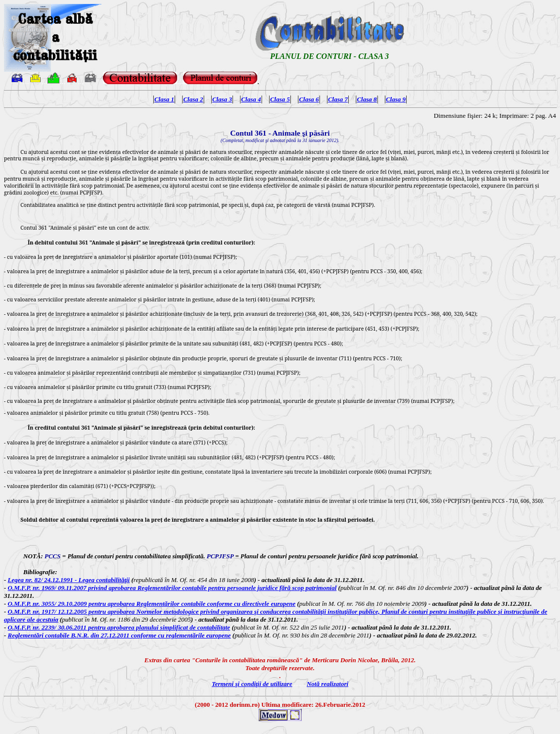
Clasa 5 (280, 99)
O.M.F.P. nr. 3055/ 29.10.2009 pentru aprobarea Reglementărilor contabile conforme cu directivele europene (152, 604)
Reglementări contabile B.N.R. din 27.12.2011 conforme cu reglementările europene (119, 635)
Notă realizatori (327, 684)
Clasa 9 (396, 99)
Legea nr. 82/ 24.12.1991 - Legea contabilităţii (69, 580)
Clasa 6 (309, 99)
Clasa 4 (251, 99)
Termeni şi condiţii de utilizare (252, 684)
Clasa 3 (222, 99)
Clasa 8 (367, 99)
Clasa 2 (193, 99)
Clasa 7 (338, 99)
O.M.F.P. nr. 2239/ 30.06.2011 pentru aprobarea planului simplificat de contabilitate (119, 627)
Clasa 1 (164, 99)
